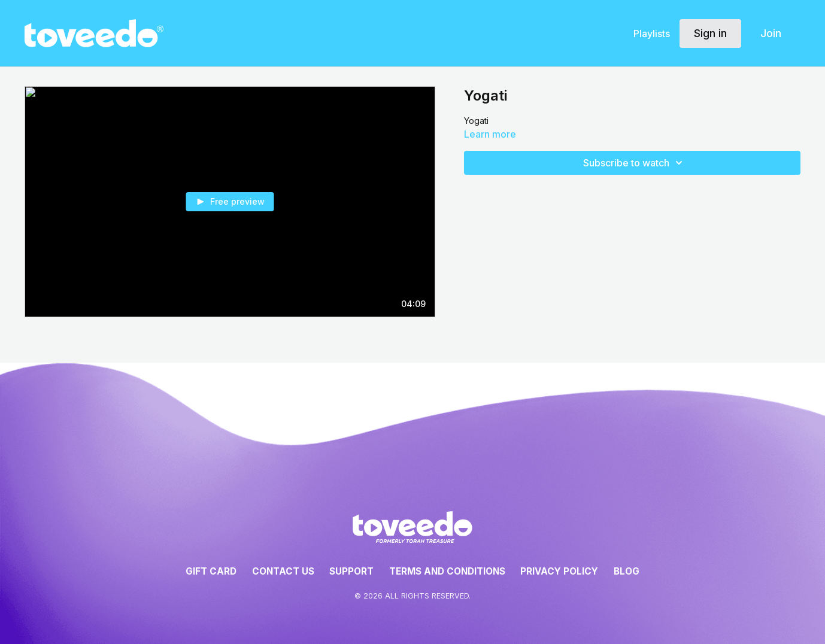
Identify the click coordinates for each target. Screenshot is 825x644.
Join (771, 33)
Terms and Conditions (447, 571)
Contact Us (283, 571)
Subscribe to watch (635, 163)
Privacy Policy (559, 571)
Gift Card (211, 571)
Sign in (710, 33)
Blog (627, 571)
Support (351, 571)
